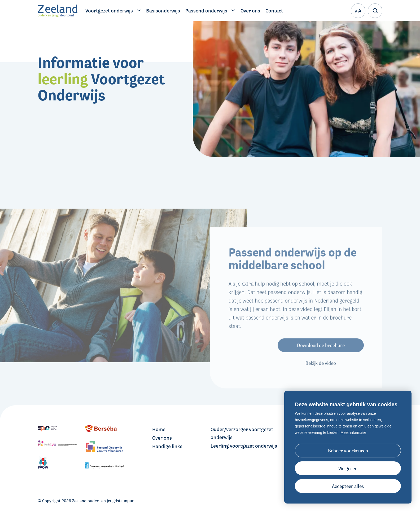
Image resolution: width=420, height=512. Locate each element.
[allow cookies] (348, 486)
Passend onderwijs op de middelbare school (293, 267)
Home (159, 429)
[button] (348, 468)
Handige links (167, 446)
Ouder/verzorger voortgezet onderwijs (242, 433)
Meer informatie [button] (353, 432)
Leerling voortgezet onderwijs (244, 446)
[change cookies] (348, 451)
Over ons (162, 438)
